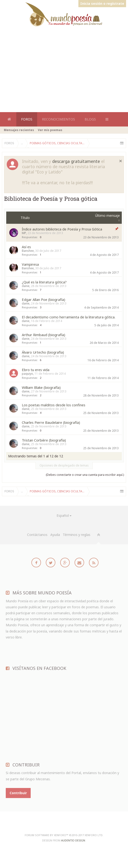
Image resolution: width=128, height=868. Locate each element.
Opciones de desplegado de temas (64, 465)
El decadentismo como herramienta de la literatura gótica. (69, 317)
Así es (26, 247)
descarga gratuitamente (76, 161)
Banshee (28, 251)
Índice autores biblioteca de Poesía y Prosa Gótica (62, 229)
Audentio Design (73, 840)
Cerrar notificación (121, 161)
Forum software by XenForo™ (64, 835)
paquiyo (27, 374)
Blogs (90, 119)
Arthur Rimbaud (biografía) (44, 335)
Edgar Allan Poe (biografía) (44, 299)
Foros (27, 119)
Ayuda (55, 535)
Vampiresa (30, 264)
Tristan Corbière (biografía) (44, 440)
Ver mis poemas (50, 130)
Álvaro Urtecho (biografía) (43, 352)
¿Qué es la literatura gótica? (44, 282)
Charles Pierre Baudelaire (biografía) (51, 422)
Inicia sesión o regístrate (102, 3)
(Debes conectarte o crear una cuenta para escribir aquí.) (85, 475)
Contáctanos (37, 535)
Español (63, 515)
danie (26, 286)
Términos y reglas (77, 535)
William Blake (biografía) (41, 387)
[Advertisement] (65, 37)
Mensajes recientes (19, 130)
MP (24, 233)
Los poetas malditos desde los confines (54, 405)
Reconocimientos (58, 119)
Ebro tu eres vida (36, 370)
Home (9, 119)
